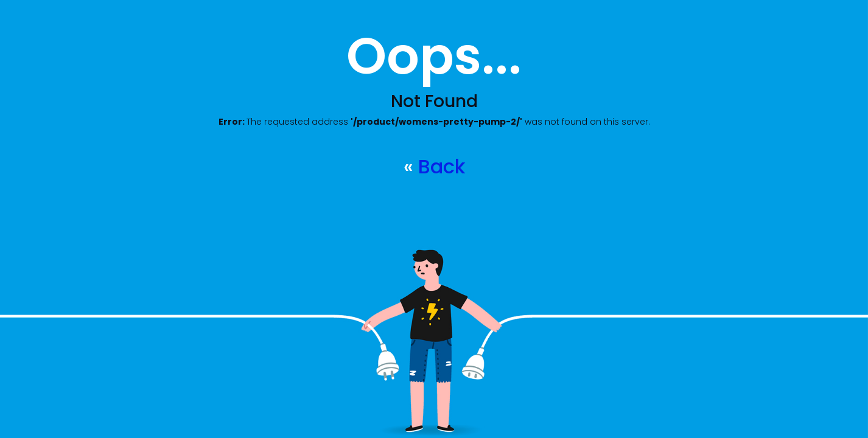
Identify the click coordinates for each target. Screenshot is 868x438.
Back (442, 166)
